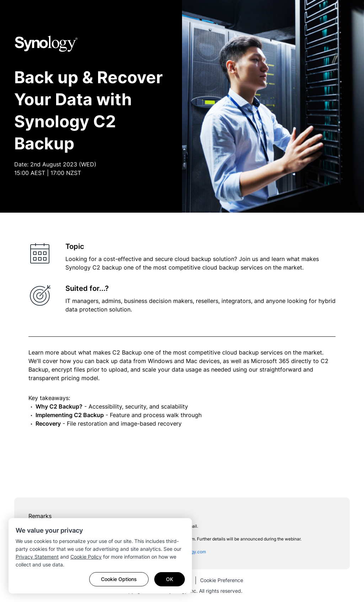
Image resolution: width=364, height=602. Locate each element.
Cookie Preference (222, 580)
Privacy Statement (37, 557)
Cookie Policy (86, 557)
